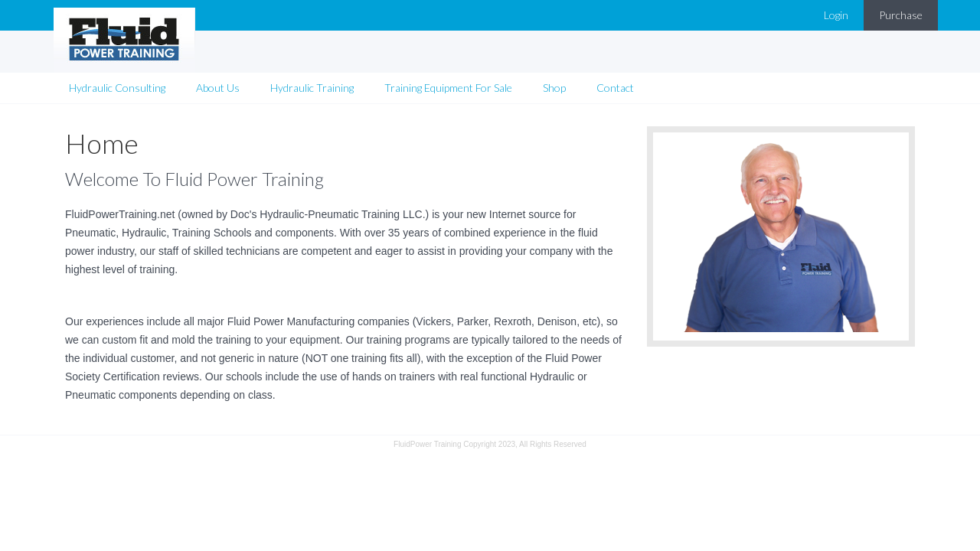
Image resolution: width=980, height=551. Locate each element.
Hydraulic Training (312, 88)
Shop (554, 88)
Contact (615, 88)
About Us (218, 88)
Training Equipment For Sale (448, 88)
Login (836, 15)
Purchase (901, 15)
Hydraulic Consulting (117, 88)
